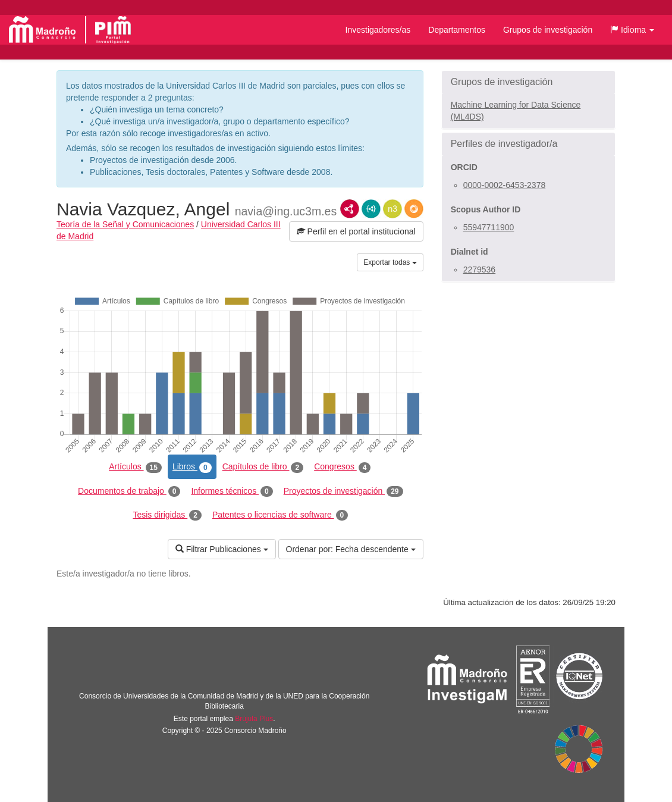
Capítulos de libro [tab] (263, 467)
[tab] (528, 82)
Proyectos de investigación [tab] (343, 491)
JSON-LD (371, 209)
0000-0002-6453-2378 (505, 185)
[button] (632, 30)
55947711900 (489, 227)
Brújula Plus (254, 719)
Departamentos (457, 30)
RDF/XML (350, 209)
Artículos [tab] (135, 467)
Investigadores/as (378, 30)
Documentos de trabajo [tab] (129, 491)
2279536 (480, 270)
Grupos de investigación (548, 30)
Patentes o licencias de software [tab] (280, 515)
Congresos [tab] (342, 467)
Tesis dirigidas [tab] (167, 515)
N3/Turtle (392, 209)
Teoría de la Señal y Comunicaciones (125, 224)
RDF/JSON (414, 209)
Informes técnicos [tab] (232, 491)
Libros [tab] (192, 467)
